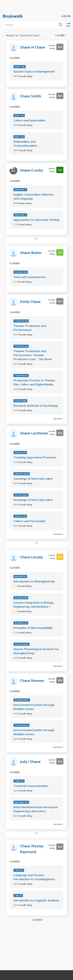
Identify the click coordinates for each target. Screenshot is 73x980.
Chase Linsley (31, 557)
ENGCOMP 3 (20, 190)
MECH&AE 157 (21, 802)
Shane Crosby (31, 171)
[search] (30, 25)
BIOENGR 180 (21, 598)
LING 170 (19, 870)
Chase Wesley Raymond (32, 849)
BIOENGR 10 (20, 577)
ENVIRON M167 (22, 700)
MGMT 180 (20, 67)
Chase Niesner (32, 681)
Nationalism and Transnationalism (25, 144)
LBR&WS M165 (22, 474)
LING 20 (18, 896)
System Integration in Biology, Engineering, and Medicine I (34, 605)
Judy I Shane (30, 762)
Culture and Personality (29, 521)
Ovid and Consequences (30, 277)
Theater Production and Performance (30, 328)
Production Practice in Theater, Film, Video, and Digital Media (35, 382)
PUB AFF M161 (21, 725)
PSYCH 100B (20, 401)
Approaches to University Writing (36, 220)
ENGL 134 (19, 137)
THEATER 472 (21, 376)
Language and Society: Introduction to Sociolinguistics (34, 877)
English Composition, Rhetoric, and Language (34, 196)
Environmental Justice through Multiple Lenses (34, 707)
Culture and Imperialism (30, 120)
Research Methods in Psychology (36, 406)
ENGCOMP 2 (20, 215)
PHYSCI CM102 (21, 644)
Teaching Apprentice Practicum (35, 457)
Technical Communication (31, 786)
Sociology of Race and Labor (33, 479)
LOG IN (66, 16)
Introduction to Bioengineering (34, 581)
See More (58, 419)
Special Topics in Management (34, 71)
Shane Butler (31, 253)
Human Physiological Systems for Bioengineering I (36, 651)
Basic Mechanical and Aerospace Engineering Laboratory (36, 809)
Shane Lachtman (34, 433)
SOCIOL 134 (20, 516)
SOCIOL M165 (21, 495)
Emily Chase (30, 302)
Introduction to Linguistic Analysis (36, 900)
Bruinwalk (13, 16)
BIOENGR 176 (21, 623)
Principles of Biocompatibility (33, 628)
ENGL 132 (19, 116)
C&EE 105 (19, 781)
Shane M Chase (32, 48)
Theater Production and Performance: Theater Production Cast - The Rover (33, 355)
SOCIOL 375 (20, 453)
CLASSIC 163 (21, 272)
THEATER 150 (21, 321)
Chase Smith (30, 96)
